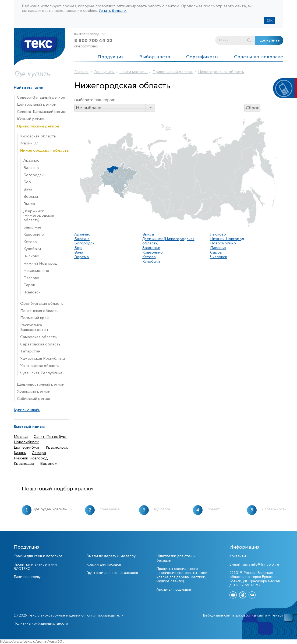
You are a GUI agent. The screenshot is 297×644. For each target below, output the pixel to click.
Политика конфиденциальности (41, 623)
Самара (39, 453)
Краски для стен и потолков (38, 556)
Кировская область (38, 136)
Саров (29, 285)
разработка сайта (252, 615)
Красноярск (57, 447)
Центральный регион (37, 105)
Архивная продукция (174, 589)
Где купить (269, 40)
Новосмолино (36, 271)
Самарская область (38, 337)
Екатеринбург (27, 447)
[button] (150, 108)
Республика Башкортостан (34, 328)
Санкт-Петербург (50, 437)
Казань (20, 453)
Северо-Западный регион (41, 98)
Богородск (33, 175)
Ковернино (34, 235)
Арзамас (31, 161)
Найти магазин (29, 88)
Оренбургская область (42, 304)
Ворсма (31, 197)
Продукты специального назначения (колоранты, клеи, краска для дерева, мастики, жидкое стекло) (182, 575)
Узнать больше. (113, 11)
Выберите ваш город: (95, 100)
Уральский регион (34, 392)
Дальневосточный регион (41, 385)
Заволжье (32, 227)
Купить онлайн (27, 410)
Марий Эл (29, 143)
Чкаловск (32, 292)
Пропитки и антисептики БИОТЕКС (35, 567)
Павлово (31, 278)
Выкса (29, 204)
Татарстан (30, 351)
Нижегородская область (45, 151)
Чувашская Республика (41, 373)
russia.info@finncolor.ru (260, 564)
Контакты (238, 556)
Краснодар (24, 464)
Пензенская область (39, 311)
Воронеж (49, 464)
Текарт (277, 615)
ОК (270, 21)
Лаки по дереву (27, 577)
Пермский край (34, 318)
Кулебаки (32, 249)
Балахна (31, 168)
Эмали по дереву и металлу (111, 556)
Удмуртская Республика (43, 359)
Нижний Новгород (40, 264)
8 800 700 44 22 (93, 41)
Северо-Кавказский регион (42, 112)
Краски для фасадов (104, 564)
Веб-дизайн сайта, (219, 615)
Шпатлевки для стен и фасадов (176, 558)
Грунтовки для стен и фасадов (112, 573)
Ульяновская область (40, 366)
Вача (28, 189)
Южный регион (31, 119)
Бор (27, 182)
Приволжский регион (38, 126)
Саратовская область (40, 344)
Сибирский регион (34, 399)
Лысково (31, 256)
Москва (21, 437)
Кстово (30, 242)
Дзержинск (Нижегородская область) (39, 216)
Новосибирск (26, 442)
